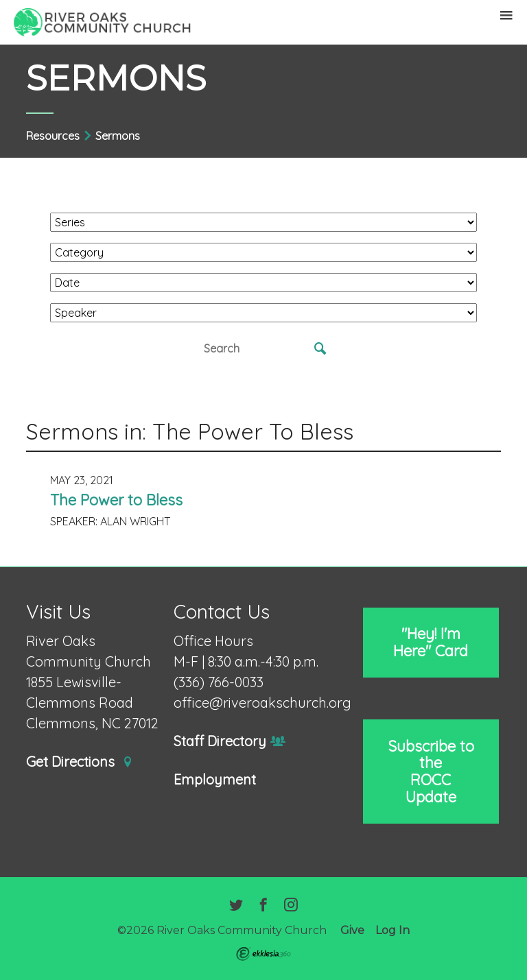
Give (352, 930)
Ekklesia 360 (263, 954)
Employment (215, 780)
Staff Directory (230, 742)
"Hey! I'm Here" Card (431, 642)
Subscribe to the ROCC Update (431, 772)
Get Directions (80, 762)
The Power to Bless (116, 500)
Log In (393, 930)
